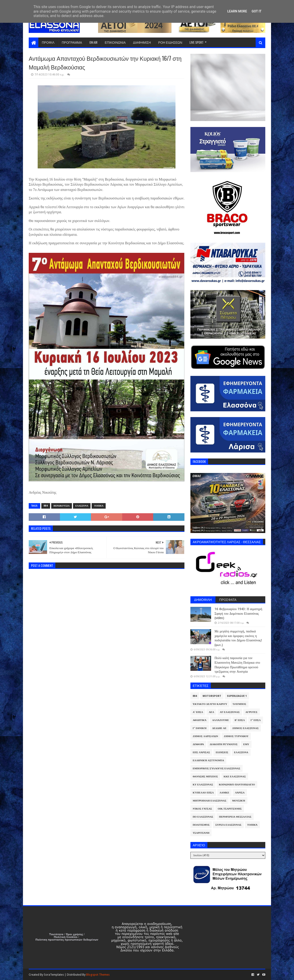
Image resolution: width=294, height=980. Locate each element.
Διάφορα (198, 744)
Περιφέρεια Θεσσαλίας (235, 817)
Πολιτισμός (201, 825)
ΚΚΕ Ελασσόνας (235, 777)
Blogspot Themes (98, 975)
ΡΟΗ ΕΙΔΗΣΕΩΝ (170, 42)
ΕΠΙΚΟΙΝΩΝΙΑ (115, 42)
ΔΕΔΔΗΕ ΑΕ (219, 728)
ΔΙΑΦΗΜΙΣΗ (142, 42)
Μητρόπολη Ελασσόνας (209, 801)
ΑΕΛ (211, 712)
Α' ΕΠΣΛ (198, 712)
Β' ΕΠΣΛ (240, 720)
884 (46, 506)
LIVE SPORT (196, 42)
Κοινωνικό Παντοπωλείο (237, 785)
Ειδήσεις (222, 752)
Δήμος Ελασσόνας (245, 728)
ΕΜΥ (246, 744)
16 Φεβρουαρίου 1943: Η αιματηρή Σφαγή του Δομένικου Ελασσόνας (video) (238, 613)
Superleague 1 (237, 696)
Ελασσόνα (82, 506)
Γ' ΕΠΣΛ (256, 720)
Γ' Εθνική (200, 728)
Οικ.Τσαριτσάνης (230, 809)
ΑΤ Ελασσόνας (230, 712)
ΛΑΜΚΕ (224, 793)
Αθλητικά (200, 720)
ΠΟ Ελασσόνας (203, 817)
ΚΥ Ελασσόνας (203, 785)
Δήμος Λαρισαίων (205, 736)
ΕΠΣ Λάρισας (201, 752)
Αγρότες (252, 712)
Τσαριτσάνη (201, 833)
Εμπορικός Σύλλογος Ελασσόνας (216, 768)
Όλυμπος (240, 704)
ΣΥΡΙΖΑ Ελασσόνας (228, 825)
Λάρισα (240, 793)
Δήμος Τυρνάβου (236, 736)
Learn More (237, 11)
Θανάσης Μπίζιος (205, 777)
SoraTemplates (54, 975)
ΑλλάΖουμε (221, 720)
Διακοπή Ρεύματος (224, 744)
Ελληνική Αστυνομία (208, 760)
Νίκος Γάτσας (202, 809)
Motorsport (212, 696)
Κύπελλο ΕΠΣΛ (203, 793)
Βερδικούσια (62, 506)
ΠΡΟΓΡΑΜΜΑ (72, 42)
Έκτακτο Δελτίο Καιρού (210, 704)
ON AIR (93, 42)
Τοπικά (99, 506)
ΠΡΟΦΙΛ (48, 42)
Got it (256, 11)
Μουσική (239, 801)
